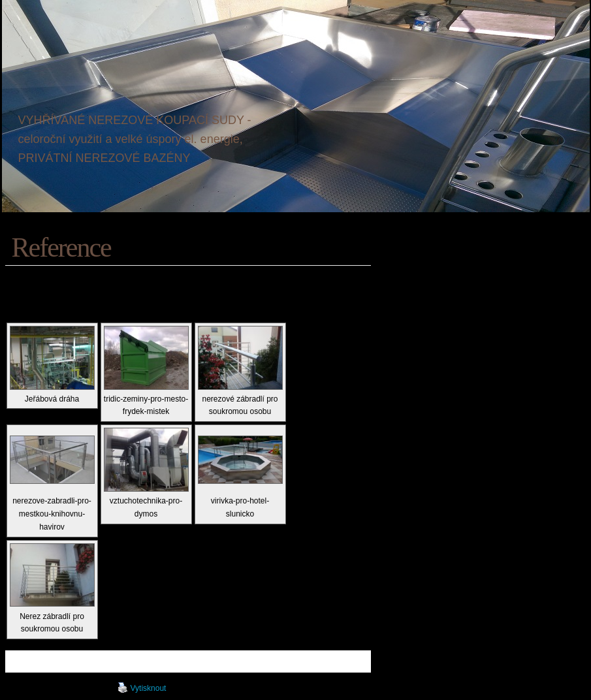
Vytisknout (142, 688)
